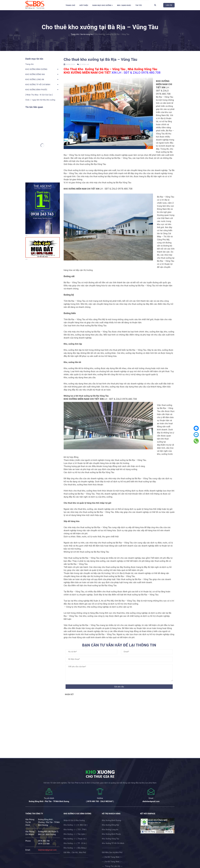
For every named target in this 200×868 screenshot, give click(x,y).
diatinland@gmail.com (47, 850)
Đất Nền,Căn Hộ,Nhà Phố (112, 852)
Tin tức (139, 5)
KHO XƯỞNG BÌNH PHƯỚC (36, 90)
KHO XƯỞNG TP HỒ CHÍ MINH (38, 85)
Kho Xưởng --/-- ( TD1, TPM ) (75, 830)
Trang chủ (70, 5)
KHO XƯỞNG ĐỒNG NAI (35, 74)
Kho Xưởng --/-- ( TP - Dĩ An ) (75, 843)
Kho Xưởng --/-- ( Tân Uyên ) (75, 834)
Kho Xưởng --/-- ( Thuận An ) (75, 839)
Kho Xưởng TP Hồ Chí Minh (113, 843)
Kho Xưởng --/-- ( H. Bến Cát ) (76, 825)
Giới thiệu (84, 5)
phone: (28, 841)
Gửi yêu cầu (119, 687)
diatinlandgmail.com (151, 801)
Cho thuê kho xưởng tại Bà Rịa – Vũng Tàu (100, 59)
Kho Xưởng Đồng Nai (110, 825)
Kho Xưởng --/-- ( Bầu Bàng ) (75, 848)
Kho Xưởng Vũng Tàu (111, 839)
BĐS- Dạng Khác (124, 5)
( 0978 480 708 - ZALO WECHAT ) (100, 801)
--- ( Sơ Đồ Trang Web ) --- (112, 857)
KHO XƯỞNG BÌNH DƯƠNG (36, 69)
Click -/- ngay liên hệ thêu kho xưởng (40, 100)
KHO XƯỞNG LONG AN (35, 79)
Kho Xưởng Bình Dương (111, 820)
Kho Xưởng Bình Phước (111, 834)
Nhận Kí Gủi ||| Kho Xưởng (74, 820)
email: (28, 850)
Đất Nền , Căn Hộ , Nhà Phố (75, 852)
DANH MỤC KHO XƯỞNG (103, 5)
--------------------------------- (111, 848)
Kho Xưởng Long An (110, 830)
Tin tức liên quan (34, 107)
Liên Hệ (169, 5)
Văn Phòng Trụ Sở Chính (30, 822)
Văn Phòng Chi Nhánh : (30, 833)
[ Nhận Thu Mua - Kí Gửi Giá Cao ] (39, 95)
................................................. (76, 857)
